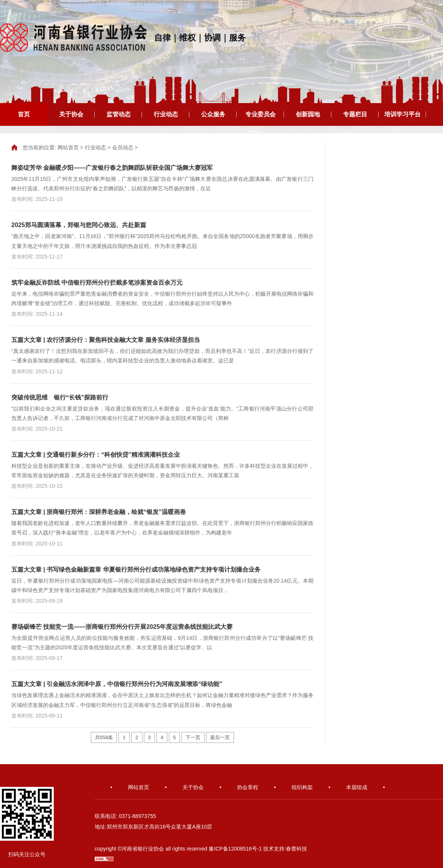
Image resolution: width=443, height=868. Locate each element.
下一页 (193, 737)
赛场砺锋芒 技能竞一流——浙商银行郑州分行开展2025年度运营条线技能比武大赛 (122, 627)
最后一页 (220, 737)
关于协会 (71, 114)
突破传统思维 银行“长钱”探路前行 (60, 397)
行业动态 (166, 114)
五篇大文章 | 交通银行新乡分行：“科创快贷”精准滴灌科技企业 (96, 455)
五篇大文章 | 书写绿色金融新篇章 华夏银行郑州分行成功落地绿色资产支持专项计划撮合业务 (136, 570)
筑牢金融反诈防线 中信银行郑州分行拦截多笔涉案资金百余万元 (97, 283)
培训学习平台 (402, 114)
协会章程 (248, 787)
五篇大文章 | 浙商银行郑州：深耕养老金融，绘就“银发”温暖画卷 (99, 512)
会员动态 (123, 147)
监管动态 (119, 114)
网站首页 (68, 147)
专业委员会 (260, 114)
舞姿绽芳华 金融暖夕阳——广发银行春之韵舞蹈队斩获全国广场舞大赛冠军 (112, 168)
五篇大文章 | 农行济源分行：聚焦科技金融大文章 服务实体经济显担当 (106, 340)
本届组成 (357, 787)
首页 (24, 114)
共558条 (104, 737)
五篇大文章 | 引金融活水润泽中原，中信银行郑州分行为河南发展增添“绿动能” (117, 684)
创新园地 (308, 114)
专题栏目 (355, 114)
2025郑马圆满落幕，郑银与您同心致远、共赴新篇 (79, 225)
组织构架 (302, 787)
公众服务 (213, 114)
